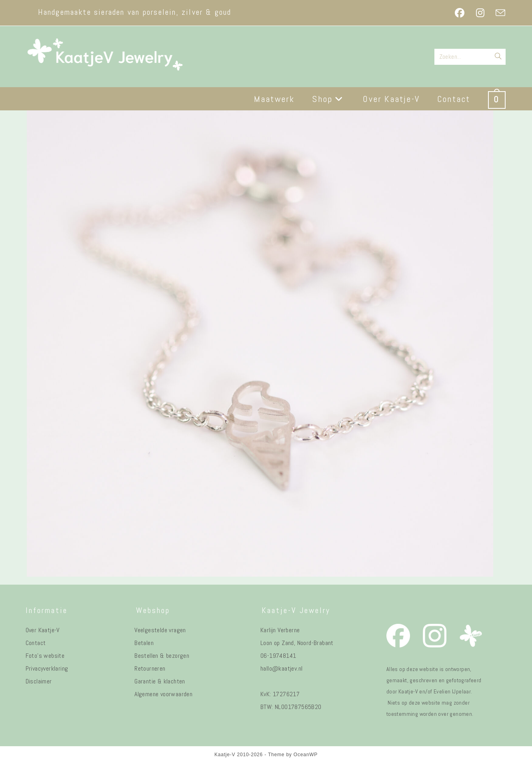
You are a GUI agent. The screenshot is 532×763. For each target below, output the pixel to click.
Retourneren (150, 668)
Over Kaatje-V (43, 630)
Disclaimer (39, 681)
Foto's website (45, 656)
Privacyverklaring (47, 668)
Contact (36, 643)
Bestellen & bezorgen (162, 656)
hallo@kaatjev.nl (281, 668)
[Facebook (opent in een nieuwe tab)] (460, 13)
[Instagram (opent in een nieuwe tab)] (480, 13)
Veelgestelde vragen (160, 630)
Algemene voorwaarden (163, 694)
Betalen (144, 643)
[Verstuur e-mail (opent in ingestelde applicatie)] (498, 13)
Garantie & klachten (160, 681)
